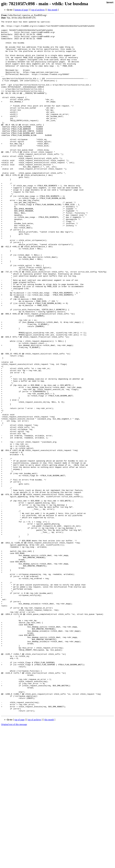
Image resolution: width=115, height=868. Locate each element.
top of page (20, 858)
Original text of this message (14, 863)
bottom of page (21, 10)
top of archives (38, 10)
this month (53, 10)
